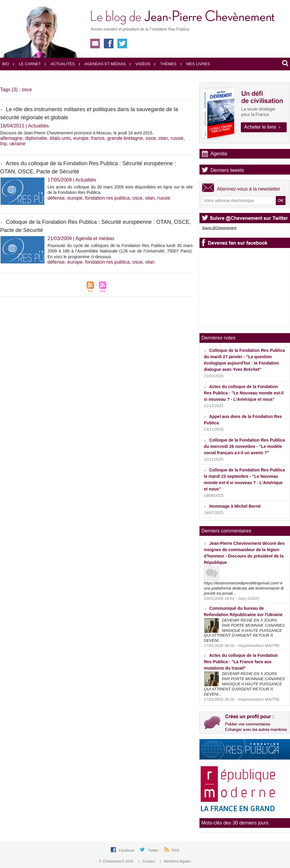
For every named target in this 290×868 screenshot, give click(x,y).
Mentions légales (176, 861)
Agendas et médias (102, 64)
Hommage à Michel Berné (235, 506)
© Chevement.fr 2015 (117, 861)
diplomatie (36, 138)
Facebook (127, 850)
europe (81, 138)
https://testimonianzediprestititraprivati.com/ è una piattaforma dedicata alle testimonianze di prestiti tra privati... (244, 588)
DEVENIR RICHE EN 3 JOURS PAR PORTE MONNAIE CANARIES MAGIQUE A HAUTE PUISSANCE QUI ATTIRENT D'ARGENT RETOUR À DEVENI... (244, 630)
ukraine (18, 144)
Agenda (219, 154)
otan (163, 138)
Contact (147, 861)
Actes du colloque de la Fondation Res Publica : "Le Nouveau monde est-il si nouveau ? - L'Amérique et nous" (244, 393)
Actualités (60, 64)
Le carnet (27, 64)
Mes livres (195, 64)
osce (151, 138)
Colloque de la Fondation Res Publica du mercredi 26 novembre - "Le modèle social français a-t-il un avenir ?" (244, 446)
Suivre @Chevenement (219, 228)
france (98, 138)
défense (56, 198)
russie (177, 138)
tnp (4, 144)
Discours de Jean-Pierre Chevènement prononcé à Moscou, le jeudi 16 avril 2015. (77, 133)
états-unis (60, 138)
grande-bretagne (125, 138)
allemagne (11, 138)
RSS (176, 850)
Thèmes (166, 64)
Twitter (154, 850)
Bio (6, 64)
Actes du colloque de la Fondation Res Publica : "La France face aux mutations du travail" (241, 662)
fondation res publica (107, 198)
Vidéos (140, 64)
